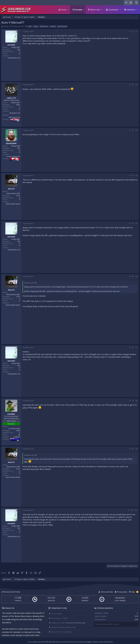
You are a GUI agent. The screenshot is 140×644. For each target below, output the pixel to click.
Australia (17, 437)
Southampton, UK (14, 58)
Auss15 (11, 189)
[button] (69, 10)
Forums (79, 10)
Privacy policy (122, 592)
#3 (136, 130)
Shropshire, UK (15, 113)
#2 (136, 85)
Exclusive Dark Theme (11, 592)
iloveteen (120, 598)
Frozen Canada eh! (13, 156)
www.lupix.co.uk (14, 117)
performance (62, 26)
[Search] (136, 3)
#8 (136, 401)
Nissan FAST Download (61, 632)
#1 (136, 31)
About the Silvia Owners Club (64, 627)
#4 (136, 176)
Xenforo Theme (103, 642)
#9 (136, 449)
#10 (136, 510)
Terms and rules (107, 592)
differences (44, 26)
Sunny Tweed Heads (13, 204)
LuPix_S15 (11, 98)
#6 (136, 276)
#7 (136, 347)
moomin (6, 26)
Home (64, 10)
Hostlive (89, 642)
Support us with (68, 623)
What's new (95, 10)
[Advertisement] (80, 62)
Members (131, 10)
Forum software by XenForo (46, 642)
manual (53, 26)
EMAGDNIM (11, 143)
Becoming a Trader (60, 618)
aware (36, 26)
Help (133, 592)
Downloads (113, 10)
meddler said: (29, 455)
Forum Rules (57, 614)
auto (30, 26)
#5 (136, 223)
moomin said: (29, 283)
